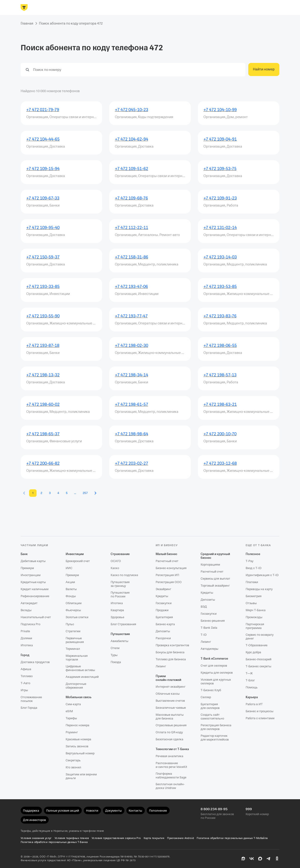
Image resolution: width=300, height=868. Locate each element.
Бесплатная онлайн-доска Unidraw (170, 786)
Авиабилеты (119, 641)
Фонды (71, 596)
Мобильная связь (79, 697)
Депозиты (163, 631)
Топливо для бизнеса (171, 659)
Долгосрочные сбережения (76, 686)
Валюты (71, 589)
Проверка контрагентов (172, 645)
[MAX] (260, 859)
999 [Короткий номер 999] (249, 809)
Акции (70, 582)
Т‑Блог (250, 680)
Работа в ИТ (254, 704)
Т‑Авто (25, 683)
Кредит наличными (35, 589)
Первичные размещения (75, 640)
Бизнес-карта (165, 624)
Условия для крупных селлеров (216, 681)
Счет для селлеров (214, 666)
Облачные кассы (168, 694)
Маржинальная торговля (77, 658)
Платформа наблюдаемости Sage (171, 775)
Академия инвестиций (82, 677)
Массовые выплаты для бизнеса (170, 717)
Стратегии (73, 631)
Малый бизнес (166, 554)
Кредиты (162, 596)
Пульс (70, 624)
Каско (115, 568)
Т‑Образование (257, 645)
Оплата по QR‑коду (169, 732)
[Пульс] (243, 859)
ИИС (69, 568)
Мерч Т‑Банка (256, 610)
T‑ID (204, 635)
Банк (24, 554)
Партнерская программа (255, 626)
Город (25, 655)
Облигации (74, 603)
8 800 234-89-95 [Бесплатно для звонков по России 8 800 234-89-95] (214, 809)
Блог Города (29, 708)
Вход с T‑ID (253, 568)
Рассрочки (163, 638)
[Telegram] (269, 859)
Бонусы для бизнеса (170, 652)
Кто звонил (73, 767)
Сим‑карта (73, 704)
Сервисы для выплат (215, 579)
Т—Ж (249, 673)
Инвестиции (75, 554)
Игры (24, 690)
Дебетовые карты (33, 561)
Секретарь (73, 760)
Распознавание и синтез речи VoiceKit (171, 765)
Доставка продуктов (35, 662)
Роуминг (72, 732)
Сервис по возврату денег (260, 637)
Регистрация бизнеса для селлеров (216, 727)
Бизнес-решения (213, 621)
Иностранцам (31, 575)
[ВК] (252, 859)
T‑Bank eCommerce (214, 659)
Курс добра (253, 652)
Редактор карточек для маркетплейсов (215, 738)
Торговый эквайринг (215, 586)
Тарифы (71, 718)
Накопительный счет (36, 617)
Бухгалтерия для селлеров (210, 706)
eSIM (69, 711)
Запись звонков (77, 746)
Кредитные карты (33, 582)
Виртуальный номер (80, 753)
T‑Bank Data (209, 628)
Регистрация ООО (169, 582)
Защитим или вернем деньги (81, 776)
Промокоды (254, 617)
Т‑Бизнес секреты (258, 666)
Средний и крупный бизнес (215, 556)
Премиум (27, 568)
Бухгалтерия (164, 617)
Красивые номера (78, 739)
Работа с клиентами (260, 718)
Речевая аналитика (169, 756)
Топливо (27, 676)
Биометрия (254, 596)
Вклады (26, 610)
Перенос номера (77, 725)
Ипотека (27, 645)
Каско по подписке (124, 575)
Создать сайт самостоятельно (212, 717)
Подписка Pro (30, 624)
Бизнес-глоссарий (259, 659)
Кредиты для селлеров (217, 673)
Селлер (206, 697)
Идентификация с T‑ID (262, 575)
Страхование (120, 554)
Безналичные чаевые (171, 708)
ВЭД (204, 607)
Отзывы (251, 603)
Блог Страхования (123, 624)
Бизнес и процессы (259, 711)
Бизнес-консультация (171, 568)
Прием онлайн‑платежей (168, 678)
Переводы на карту (259, 589)
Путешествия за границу (120, 584)
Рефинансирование (35, 596)
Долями (26, 638)
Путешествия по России (120, 594)
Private (25, 631)
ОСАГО (116, 561)
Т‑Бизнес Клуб (211, 690)
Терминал (73, 649)
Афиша (26, 669)
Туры (114, 655)
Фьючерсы (73, 610)
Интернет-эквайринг (171, 687)
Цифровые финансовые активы (80, 668)
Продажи (162, 610)
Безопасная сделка (169, 739)
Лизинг (161, 666)
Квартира (117, 610)
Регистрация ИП (167, 575)
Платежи (252, 582)
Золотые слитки (77, 617)
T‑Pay (249, 561)
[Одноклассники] (277, 859)
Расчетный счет (167, 561)
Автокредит (29, 603)
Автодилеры (209, 649)
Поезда (116, 662)
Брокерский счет (78, 561)
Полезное (253, 554)
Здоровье (117, 617)
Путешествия (120, 634)
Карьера (252, 697)
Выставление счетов (170, 701)
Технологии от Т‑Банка (172, 749)
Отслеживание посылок (31, 699)
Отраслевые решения (171, 725)
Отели (115, 648)
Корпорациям (210, 565)
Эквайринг (163, 589)
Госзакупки (164, 603)
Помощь (252, 687)
